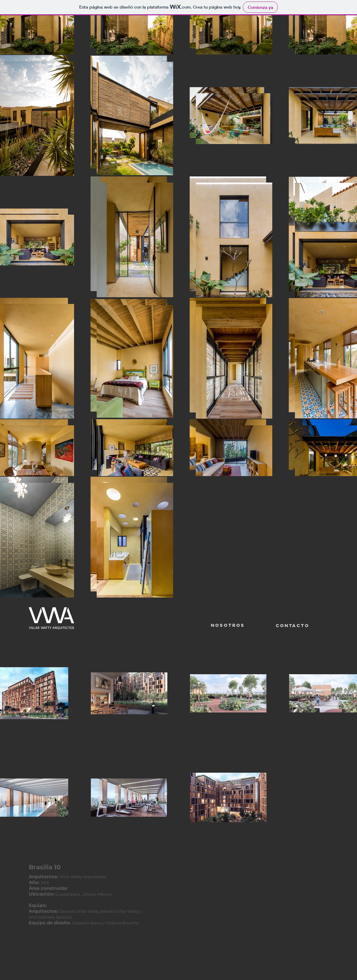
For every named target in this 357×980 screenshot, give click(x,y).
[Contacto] (292, 626)
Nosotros (228, 625)
